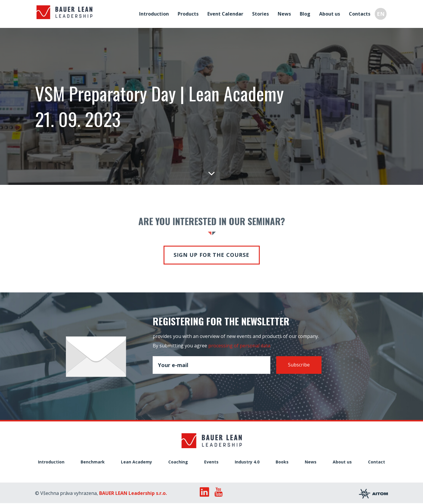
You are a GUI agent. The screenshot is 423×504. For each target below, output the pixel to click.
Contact (377, 462)
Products (190, 13)
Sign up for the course (211, 255)
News (286, 13)
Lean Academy (136, 462)
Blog (307, 13)
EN (382, 13)
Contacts (361, 13)
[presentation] (197, 387)
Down (211, 173)
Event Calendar (227, 13)
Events (211, 462)
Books (282, 462)
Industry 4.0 (247, 462)
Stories (262, 13)
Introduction (155, 13)
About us (331, 13)
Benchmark (93, 462)
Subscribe (299, 365)
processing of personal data (239, 346)
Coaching (178, 462)
